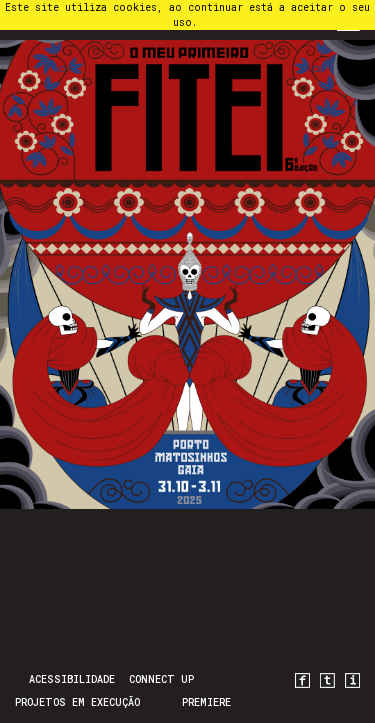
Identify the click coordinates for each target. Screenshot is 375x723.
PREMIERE (206, 702)
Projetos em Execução (77, 702)
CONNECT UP (161, 679)
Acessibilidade (72, 679)
